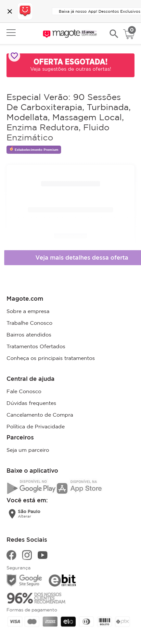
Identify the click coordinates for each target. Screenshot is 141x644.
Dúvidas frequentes (31, 403)
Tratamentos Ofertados (36, 346)
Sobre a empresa (28, 311)
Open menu (11, 33)
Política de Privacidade (36, 426)
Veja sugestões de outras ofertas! (71, 69)
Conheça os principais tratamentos (51, 358)
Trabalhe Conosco (29, 323)
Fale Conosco (24, 391)
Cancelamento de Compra (40, 415)
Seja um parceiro (28, 450)
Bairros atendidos (29, 335)
